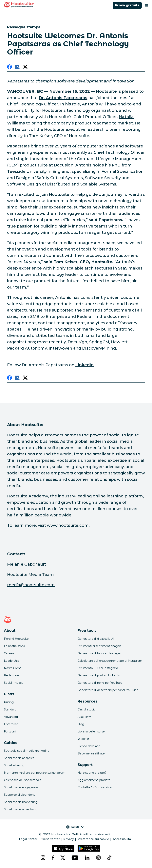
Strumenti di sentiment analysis (99, 646)
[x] (63, 858)
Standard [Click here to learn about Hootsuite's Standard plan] (10, 709)
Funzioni (10, 731)
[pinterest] (98, 858)
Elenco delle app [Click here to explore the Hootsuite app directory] (89, 746)
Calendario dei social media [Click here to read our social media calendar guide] (23, 780)
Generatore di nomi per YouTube (100, 683)
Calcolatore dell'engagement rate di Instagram (110, 661)
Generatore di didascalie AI (96, 639)
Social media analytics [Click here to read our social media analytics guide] (19, 758)
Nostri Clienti (13, 668)
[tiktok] (109, 858)
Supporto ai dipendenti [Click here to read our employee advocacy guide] (20, 795)
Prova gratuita (127, 5)
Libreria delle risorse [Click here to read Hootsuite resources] (91, 731)
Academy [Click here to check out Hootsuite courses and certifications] (84, 717)
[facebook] (9, 68)
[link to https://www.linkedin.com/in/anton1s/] (63, 98)
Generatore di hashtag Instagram (101, 653)
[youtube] (75, 858)
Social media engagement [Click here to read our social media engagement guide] (22, 787)
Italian (75, 827)
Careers (9, 653)
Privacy (69, 839)
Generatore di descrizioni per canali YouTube (108, 690)
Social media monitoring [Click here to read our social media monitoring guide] (21, 802)
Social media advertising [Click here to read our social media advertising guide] (21, 809)
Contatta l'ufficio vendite (95, 787)
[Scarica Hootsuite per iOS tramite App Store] (63, 848)
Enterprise (11, 724)
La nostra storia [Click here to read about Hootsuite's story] (14, 646)
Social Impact (13, 683)
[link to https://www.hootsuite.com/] (106, 91)
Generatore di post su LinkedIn (99, 675)
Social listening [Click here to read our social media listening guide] (14, 765)
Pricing (9, 702)
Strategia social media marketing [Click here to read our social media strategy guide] (27, 751)
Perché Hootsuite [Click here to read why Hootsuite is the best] (16, 639)
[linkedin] (17, 68)
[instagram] (43, 858)
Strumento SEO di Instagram (98, 668)
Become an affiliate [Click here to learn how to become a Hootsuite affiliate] (91, 753)
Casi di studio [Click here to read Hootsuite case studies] (87, 709)
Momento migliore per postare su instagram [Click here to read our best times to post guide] (35, 773)
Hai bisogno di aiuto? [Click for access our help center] (92, 773)
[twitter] (25, 68)
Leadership (12, 661)
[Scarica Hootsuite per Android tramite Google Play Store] (89, 848)
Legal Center (28, 839)
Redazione (11, 675)
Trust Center (50, 839)
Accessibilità (122, 839)
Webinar (83, 739)
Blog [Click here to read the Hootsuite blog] (81, 724)
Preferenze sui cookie (93, 839)
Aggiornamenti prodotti (94, 780)
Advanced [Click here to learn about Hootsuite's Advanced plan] (11, 717)
